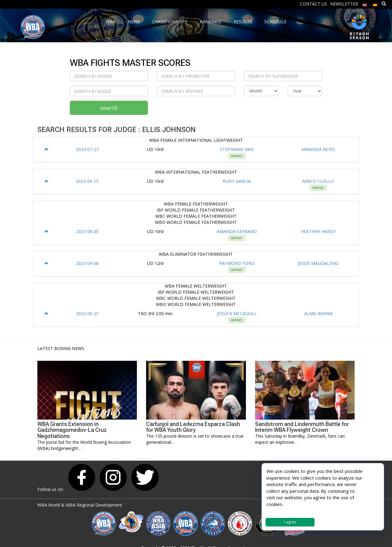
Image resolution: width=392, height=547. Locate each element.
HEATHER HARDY (318, 231)
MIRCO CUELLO (318, 181)
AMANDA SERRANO (237, 231)
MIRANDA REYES (318, 149)
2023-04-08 (87, 263)
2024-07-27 (87, 149)
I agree (290, 522)
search (109, 108)
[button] (47, 149)
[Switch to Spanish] (375, 4)
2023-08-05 (87, 231)
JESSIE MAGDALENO (318, 263)
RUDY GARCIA (237, 181)
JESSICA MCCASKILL (237, 313)
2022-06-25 (87, 313)
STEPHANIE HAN (237, 149)
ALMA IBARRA (318, 313)
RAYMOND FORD (237, 263)
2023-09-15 (87, 181)
